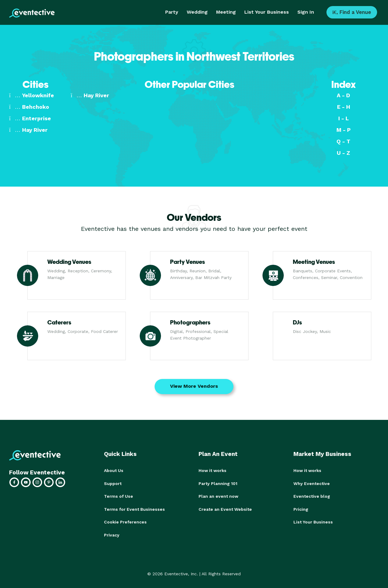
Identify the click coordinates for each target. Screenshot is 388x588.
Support (113, 483)
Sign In (306, 12)
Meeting (226, 12)
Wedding (197, 12)
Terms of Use (119, 496)
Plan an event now (218, 496)
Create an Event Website (225, 509)
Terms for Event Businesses (134, 509)
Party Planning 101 (218, 483)
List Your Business (267, 12)
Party (172, 12)
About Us (114, 470)
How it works (212, 470)
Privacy (112, 534)
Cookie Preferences (125, 521)
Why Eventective (312, 483)
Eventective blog (312, 496)
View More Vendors (194, 386)
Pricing (301, 509)
